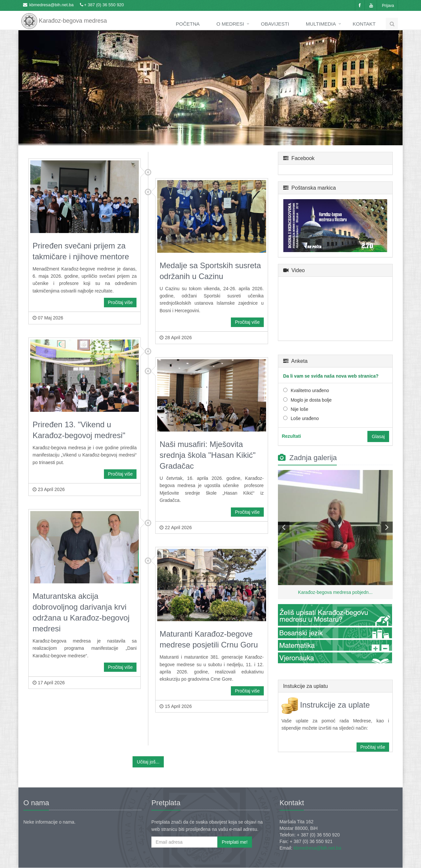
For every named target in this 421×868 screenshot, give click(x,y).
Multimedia (321, 24)
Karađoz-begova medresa (64, 16)
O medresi (230, 24)
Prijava (388, 6)
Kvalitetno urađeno (310, 390)
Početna (188, 24)
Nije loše (300, 409)
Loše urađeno (305, 418)
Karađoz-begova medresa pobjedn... (335, 592)
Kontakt (364, 24)
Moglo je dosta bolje (311, 400)
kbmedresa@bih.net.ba (51, 5)
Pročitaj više (120, 302)
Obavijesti (275, 24)
